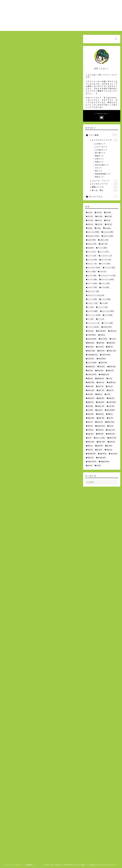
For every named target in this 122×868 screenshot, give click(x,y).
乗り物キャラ (100, 153)
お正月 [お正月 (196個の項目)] (92, 240)
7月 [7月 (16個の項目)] (90, 221)
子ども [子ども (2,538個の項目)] (92, 363)
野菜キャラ (99, 177)
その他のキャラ (101, 150)
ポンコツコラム (103, 196)
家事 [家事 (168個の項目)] (112, 367)
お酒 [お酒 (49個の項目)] (91, 248)
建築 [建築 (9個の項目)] (90, 379)
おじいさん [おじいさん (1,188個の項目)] (93, 232)
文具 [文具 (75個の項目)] (101, 387)
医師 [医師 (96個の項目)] (101, 343)
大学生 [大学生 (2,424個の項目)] (106, 355)
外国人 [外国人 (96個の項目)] (112, 351)
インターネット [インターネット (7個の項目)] (106, 256)
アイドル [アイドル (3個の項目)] (92, 252)
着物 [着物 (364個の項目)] (91, 418)
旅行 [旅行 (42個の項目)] (101, 390)
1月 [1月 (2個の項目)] (90, 213)
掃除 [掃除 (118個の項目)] (91, 383)
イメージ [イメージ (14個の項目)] (92, 256)
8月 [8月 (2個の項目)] (99, 221)
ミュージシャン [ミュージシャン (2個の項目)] (94, 323)
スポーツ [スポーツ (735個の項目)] (92, 288)
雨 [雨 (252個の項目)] (109, 446)
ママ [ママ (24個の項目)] (91, 319)
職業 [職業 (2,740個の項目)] (111, 422)
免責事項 (29, 865)
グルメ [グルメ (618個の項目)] (92, 272)
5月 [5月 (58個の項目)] (100, 217)
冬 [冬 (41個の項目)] (113, 339)
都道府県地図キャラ (103, 174)
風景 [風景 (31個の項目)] (109, 450)
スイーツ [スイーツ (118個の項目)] (92, 284)
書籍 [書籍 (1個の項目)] (100, 394)
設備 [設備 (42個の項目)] (91, 434)
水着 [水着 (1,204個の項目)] (112, 402)
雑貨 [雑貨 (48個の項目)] (100, 446)
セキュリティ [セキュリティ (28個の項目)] (93, 292)
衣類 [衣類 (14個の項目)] (101, 430)
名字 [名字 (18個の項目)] (101, 347)
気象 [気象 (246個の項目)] (101, 402)
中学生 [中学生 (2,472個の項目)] (107, 327)
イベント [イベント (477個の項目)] (104, 252)
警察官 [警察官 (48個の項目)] (111, 434)
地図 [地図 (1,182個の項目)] (91, 351)
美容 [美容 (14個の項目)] (100, 422)
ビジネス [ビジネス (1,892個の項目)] (93, 311)
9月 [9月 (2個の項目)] (108, 221)
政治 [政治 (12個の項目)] (101, 383)
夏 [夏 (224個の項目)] (102, 351)
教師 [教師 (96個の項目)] (91, 387)
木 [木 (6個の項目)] (108, 394)
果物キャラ (99, 162)
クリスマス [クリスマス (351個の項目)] (110, 268)
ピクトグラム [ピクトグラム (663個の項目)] (108, 311)
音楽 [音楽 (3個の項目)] (90, 450)
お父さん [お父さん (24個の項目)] (92, 244)
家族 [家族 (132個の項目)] (100, 371)
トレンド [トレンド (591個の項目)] (92, 299)
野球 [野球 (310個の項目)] (91, 442)
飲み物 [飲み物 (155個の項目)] (102, 458)
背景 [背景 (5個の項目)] (90, 426)
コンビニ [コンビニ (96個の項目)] (92, 276)
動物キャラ (99, 156)
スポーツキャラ (101, 147)
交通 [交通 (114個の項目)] (113, 331)
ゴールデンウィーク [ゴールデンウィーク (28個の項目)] (108, 276)
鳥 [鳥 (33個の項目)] (99, 466)
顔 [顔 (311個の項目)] (100, 450)
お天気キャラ (100, 144)
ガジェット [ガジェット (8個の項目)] (92, 264)
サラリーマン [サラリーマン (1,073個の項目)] (107, 280)
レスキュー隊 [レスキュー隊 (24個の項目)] (93, 327)
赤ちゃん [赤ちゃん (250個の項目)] (100, 438)
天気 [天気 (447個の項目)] (91, 359)
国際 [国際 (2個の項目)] (110, 347)
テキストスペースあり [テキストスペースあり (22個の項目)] (96, 295)
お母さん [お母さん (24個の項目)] (104, 240)
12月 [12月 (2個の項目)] (109, 224)
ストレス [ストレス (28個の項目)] (105, 284)
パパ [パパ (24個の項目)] (91, 307)
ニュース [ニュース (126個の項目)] (106, 299)
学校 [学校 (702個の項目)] (104, 363)
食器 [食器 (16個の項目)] (91, 458)
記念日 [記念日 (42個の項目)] (111, 430)
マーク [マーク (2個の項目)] (101, 319)
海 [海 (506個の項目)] (90, 406)
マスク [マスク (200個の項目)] (108, 315)
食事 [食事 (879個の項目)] (103, 454)
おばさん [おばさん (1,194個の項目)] (108, 236)
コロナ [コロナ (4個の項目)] (103, 272)
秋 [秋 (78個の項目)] (111, 418)
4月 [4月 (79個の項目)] (90, 217)
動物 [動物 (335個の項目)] (91, 343)
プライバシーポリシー (14, 865)
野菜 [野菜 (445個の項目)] (102, 442)
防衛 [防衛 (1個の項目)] (90, 446)
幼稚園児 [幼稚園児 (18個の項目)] (105, 375)
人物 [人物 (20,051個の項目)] (92, 335)
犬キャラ (99, 168)
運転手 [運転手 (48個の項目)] (113, 438)
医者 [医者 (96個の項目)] (91, 347)
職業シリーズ (105, 187)
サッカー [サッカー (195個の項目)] (92, 280)
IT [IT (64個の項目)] (99, 228)
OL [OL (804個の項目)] (108, 228)
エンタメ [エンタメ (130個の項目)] (92, 260)
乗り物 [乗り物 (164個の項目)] (102, 331)
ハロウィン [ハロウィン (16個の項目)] (93, 303)
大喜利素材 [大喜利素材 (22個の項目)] (93, 355)
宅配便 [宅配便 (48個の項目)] (91, 367)
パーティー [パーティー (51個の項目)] (103, 307)
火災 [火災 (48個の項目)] (111, 406)
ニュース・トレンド (105, 181)
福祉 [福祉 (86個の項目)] (101, 418)
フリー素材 (103, 135)
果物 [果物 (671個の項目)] (91, 398)
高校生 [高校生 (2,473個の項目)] (92, 462)
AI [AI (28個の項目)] (90, 228)
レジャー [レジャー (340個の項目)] (108, 323)
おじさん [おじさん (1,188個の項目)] (108, 232)
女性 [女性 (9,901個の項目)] (102, 359)
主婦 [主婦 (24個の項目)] (91, 331)
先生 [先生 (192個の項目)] (104, 339)
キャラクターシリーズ (105, 140)
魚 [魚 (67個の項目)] (90, 466)
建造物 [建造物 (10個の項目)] (100, 379)
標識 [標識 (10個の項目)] (91, 402)
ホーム (71, 4)
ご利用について (85, 4)
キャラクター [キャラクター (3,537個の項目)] (94, 268)
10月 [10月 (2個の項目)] (90, 224)
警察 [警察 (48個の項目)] (101, 434)
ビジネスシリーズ (105, 184)
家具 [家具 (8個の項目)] (90, 371)
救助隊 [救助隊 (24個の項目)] (112, 383)
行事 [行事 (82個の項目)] (91, 430)
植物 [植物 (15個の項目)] (111, 398)
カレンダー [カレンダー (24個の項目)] (106, 260)
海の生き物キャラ (102, 165)
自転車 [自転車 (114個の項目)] (101, 426)
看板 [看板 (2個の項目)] (110, 414)
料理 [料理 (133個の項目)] (91, 390)
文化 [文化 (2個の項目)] (110, 387)
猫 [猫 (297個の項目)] (100, 410)
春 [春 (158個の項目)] (90, 394)
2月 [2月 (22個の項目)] (99, 213)
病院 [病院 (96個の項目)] (101, 414)
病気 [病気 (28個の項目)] (91, 414)
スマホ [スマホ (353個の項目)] (105, 288)
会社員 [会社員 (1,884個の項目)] (92, 339)
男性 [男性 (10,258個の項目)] (111, 410)
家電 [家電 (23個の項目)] (111, 371)
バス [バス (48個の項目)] (105, 303)
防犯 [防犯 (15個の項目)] (112, 442)
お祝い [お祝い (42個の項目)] (104, 244)
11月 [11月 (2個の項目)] (100, 224)
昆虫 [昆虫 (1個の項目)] (111, 390)
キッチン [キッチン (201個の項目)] (106, 264)
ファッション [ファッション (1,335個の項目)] (94, 315)
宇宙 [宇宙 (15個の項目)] (102, 367)
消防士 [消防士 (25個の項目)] (101, 406)
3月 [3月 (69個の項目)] (108, 213)
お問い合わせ (102, 4)
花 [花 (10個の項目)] (111, 426)
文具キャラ (99, 159)
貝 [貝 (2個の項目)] (90, 438)
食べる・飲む (105, 190)
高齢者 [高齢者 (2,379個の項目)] (105, 462)
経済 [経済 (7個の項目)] (90, 422)
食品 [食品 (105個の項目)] (114, 454)
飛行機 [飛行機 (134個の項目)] (92, 454)
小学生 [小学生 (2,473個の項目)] (92, 375)
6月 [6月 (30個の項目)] (109, 217)
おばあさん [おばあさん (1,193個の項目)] (93, 236)
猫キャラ (99, 171)
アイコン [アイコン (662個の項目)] (102, 248)
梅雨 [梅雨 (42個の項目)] (101, 398)
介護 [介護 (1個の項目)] (103, 335)
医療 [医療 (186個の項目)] (112, 343)
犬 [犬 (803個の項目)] (90, 410)
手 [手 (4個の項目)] (110, 379)
